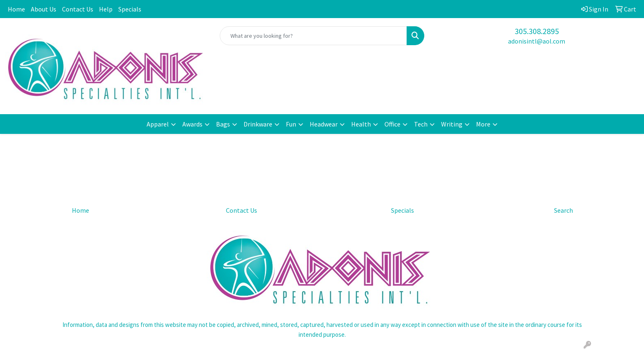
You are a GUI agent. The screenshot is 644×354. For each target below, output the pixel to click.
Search (563, 210)
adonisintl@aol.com (537, 41)
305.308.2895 (537, 31)
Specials (130, 9)
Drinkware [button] (258, 124)
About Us (44, 9)
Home (16, 9)
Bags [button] (223, 124)
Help (106, 9)
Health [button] (361, 124)
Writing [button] (452, 124)
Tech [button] (421, 124)
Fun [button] (291, 124)
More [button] (483, 124)
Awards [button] (192, 124)
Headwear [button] (324, 124)
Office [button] (392, 124)
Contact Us (78, 9)
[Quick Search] (314, 36)
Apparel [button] (158, 124)
